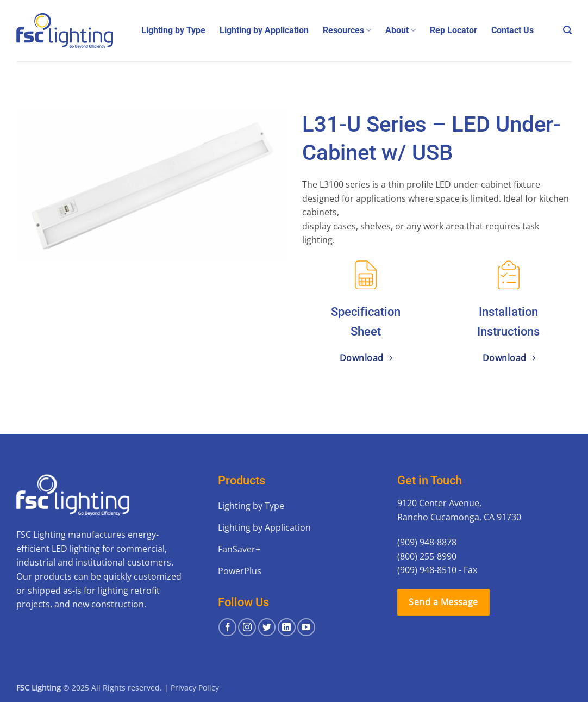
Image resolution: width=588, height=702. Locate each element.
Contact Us (512, 30)
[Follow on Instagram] (247, 627)
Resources (347, 30)
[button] (567, 30)
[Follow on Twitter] (267, 627)
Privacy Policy (195, 688)
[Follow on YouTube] (306, 627)
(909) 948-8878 (427, 542)
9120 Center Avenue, (439, 503)
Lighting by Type (173, 30)
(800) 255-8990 (427, 556)
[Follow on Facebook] (227, 627)
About (401, 30)
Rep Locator (453, 30)
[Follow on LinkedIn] (287, 627)
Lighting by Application (264, 30)
